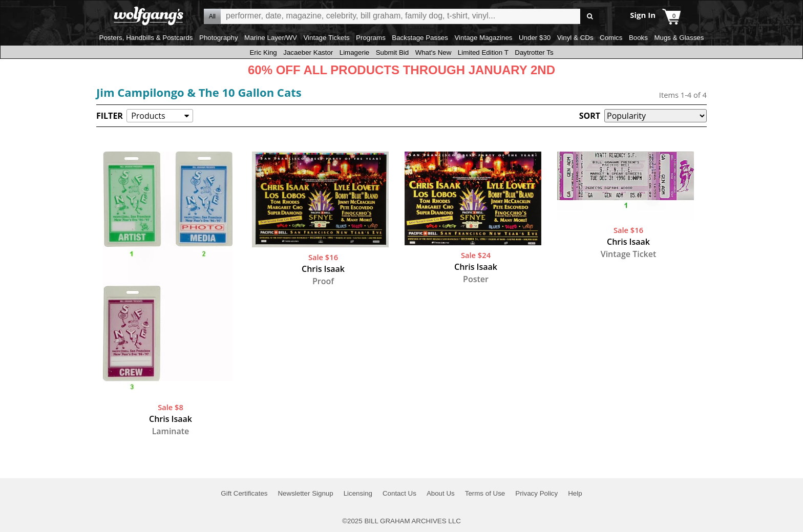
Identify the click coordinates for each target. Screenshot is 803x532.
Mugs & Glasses (679, 38)
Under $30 (535, 38)
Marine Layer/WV (271, 38)
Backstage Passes (420, 38)
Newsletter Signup (305, 493)
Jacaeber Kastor (308, 52)
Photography (219, 38)
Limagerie (355, 52)
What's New (434, 52)
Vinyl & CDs (575, 38)
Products (148, 116)
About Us (441, 493)
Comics (611, 38)
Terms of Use (485, 493)
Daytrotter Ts (534, 52)
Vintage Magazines (483, 38)
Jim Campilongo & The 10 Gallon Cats (199, 92)
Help (575, 493)
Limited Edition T (483, 52)
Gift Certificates (244, 493)
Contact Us (399, 493)
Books (638, 38)
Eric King (263, 52)
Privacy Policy (536, 493)
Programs (371, 38)
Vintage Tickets (326, 38)
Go (590, 17)
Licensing (358, 493)
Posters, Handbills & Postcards (146, 38)
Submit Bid (392, 52)
